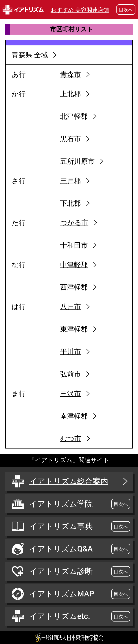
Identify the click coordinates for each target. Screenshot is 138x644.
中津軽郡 (74, 265)
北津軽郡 (74, 116)
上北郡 (71, 94)
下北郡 (71, 203)
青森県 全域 (30, 55)
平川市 (71, 352)
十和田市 (74, 245)
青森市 (71, 74)
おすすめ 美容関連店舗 (80, 10)
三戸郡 (71, 181)
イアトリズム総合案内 (70, 481)
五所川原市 (77, 161)
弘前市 (71, 374)
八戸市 (71, 307)
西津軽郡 (74, 287)
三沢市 (71, 394)
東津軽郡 (74, 329)
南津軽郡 (74, 416)
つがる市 (74, 223)
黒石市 (71, 139)
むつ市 (71, 439)
